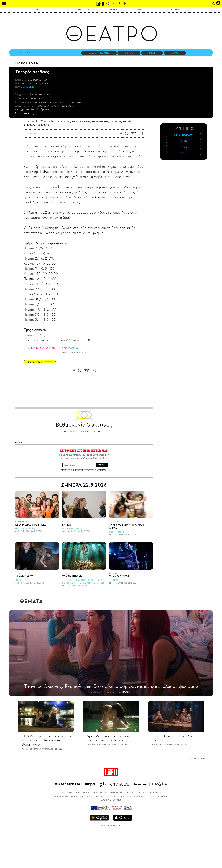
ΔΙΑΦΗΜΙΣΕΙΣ (117, 792)
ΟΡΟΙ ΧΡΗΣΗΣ (67, 470)
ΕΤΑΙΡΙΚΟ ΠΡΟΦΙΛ (136, 792)
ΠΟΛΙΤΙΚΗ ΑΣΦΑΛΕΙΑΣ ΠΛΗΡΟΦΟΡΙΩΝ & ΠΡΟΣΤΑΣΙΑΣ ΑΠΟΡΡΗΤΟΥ (84, 796)
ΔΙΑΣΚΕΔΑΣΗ (126, 10)
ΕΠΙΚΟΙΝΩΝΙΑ (83, 792)
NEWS (39, 10)
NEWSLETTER (99, 792)
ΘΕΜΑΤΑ (31, 601)
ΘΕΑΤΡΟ (89, 10)
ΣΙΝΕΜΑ (78, 10)
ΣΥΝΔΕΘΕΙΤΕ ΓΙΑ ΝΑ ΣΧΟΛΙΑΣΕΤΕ (82, 432)
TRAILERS (175, 10)
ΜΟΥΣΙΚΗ (112, 10)
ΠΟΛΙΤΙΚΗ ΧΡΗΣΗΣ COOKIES (134, 796)
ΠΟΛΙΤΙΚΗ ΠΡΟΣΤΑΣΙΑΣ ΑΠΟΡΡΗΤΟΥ (92, 470)
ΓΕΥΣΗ (67, 10)
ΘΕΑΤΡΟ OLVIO (28, 87)
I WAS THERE (142, 10)
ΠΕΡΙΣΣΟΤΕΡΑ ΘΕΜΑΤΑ (195, 758)
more (203, 10)
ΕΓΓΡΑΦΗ (102, 465)
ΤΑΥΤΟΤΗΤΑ (67, 792)
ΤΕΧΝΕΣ (100, 10)
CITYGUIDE (116, 3)
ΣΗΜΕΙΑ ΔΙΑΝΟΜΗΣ (161, 796)
